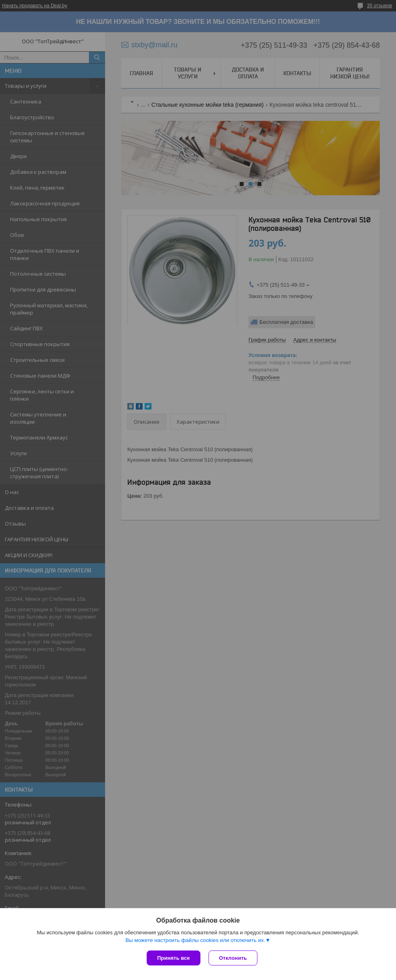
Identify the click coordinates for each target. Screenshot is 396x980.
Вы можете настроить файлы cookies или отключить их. (195, 940)
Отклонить (233, 958)
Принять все (174, 958)
